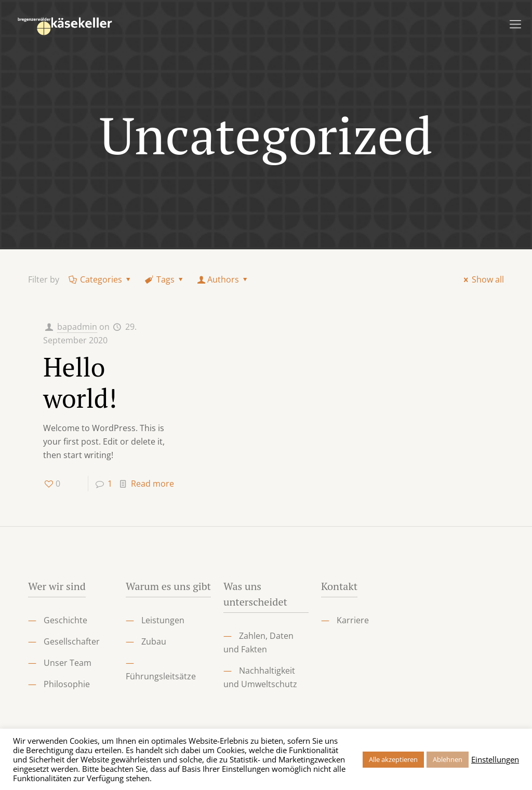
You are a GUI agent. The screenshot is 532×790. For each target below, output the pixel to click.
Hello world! (80, 382)
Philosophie (67, 684)
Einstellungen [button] (495, 759)
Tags (165, 279)
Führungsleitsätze (161, 676)
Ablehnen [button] (448, 759)
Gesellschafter (72, 641)
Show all (482, 279)
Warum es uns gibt (168, 586)
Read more (152, 484)
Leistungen (163, 620)
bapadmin (77, 327)
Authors (223, 279)
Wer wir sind (57, 586)
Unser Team (68, 663)
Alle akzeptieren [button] (393, 759)
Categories (101, 279)
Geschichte (65, 620)
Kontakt (339, 586)
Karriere (353, 620)
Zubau (154, 641)
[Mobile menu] (515, 23)
